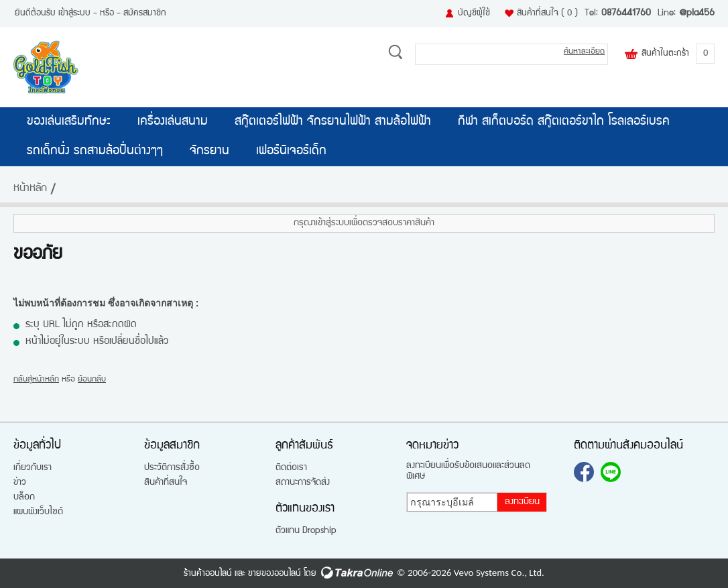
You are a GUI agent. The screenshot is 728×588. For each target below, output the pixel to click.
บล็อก (24, 497)
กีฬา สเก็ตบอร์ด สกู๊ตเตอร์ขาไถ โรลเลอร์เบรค (564, 122)
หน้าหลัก (30, 189)
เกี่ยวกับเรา (33, 468)
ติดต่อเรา (291, 468)
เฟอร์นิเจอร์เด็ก (291, 152)
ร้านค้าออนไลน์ (208, 574)
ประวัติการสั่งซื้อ (172, 468)
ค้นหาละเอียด (584, 52)
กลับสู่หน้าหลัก (36, 380)
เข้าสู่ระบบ (74, 13)
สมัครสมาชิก (145, 13)
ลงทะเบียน (522, 502)
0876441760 (626, 13)
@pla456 (697, 13)
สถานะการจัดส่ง (303, 483)
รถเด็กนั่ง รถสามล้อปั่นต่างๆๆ (95, 152)
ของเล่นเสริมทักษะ (69, 122)
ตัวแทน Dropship (306, 531)
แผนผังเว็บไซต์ (38, 512)
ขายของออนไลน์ (275, 574)
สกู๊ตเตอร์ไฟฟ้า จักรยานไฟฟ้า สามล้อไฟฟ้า (333, 122)
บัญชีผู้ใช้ (474, 13)
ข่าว (20, 483)
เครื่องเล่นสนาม (173, 122)
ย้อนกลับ (92, 380)
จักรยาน (209, 152)
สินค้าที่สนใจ (547, 13)
